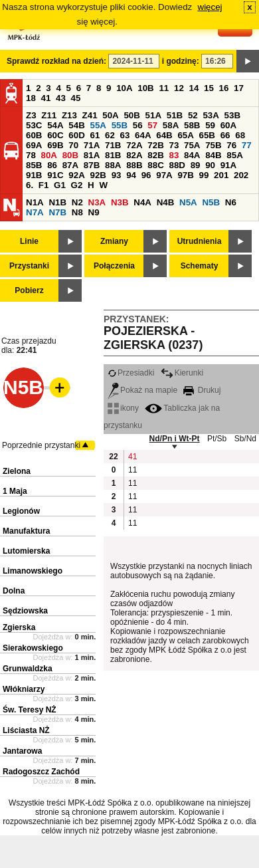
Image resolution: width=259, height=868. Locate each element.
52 (193, 115)
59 (210, 125)
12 (179, 88)
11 (164, 88)
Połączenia (114, 266)
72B (155, 145)
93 (117, 175)
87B (92, 165)
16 (224, 88)
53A (211, 115)
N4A (142, 202)
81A (92, 155)
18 (31, 98)
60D (76, 135)
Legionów (21, 511)
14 (194, 88)
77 (247, 145)
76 (231, 145)
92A (76, 175)
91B (34, 175)
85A (234, 155)
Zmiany (114, 241)
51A (153, 115)
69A (34, 145)
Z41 (90, 115)
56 (138, 125)
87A (70, 165)
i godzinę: (181, 61)
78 (31, 155)
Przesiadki (131, 373)
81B (113, 155)
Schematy (200, 266)
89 (196, 165)
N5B (211, 202)
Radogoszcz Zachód (41, 772)
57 (152, 125)
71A (92, 145)
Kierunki (182, 373)
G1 (60, 185)
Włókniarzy (24, 689)
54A (55, 125)
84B (213, 155)
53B (232, 115)
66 (225, 135)
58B (192, 125)
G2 (77, 185)
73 (174, 145)
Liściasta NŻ (26, 730)
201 (221, 175)
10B (145, 88)
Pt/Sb (217, 439)
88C (155, 165)
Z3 (31, 115)
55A (98, 125)
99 (204, 175)
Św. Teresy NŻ (30, 710)
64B (164, 135)
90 (210, 165)
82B (155, 155)
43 (61, 98)
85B (34, 165)
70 (73, 145)
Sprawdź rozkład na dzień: (56, 61)
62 (110, 135)
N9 (94, 212)
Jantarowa (22, 751)
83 (174, 155)
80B (70, 155)
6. (30, 185)
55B (120, 125)
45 (76, 98)
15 (209, 88)
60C (55, 135)
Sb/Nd (245, 439)
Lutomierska (26, 551)
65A (185, 135)
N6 (231, 202)
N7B (57, 212)
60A (228, 125)
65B (207, 135)
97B (185, 175)
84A (192, 155)
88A (113, 165)
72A (134, 145)
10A (124, 88)
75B (213, 145)
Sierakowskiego (33, 648)
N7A (35, 212)
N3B (120, 202)
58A (171, 125)
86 (52, 165)
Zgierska (19, 627)
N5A (188, 202)
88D (177, 165)
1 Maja (15, 491)
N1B (57, 202)
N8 (77, 212)
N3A (97, 202)
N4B (166, 202)
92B (98, 175)
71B (113, 145)
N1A (35, 202)
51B (175, 115)
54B (76, 125)
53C (34, 125)
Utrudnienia (200, 241)
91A (228, 165)
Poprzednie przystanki (41, 445)
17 (239, 88)
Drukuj (202, 390)
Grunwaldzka (28, 669)
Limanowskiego (33, 571)
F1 (44, 185)
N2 (77, 202)
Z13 (69, 115)
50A (110, 115)
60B (34, 135)
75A (192, 145)
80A (49, 155)
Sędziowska (25, 611)
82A (134, 155)
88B (134, 165)
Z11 (49, 115)
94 (131, 175)
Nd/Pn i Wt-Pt (175, 439)
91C (55, 175)
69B (55, 145)
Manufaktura (26, 531)
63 (125, 135)
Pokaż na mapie (142, 390)
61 (95, 135)
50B (131, 115)
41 (46, 98)
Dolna (14, 591)
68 (240, 135)
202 (241, 175)
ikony (123, 408)
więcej (210, 7)
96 (146, 175)
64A (143, 135)
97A (164, 175)
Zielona (17, 471)
